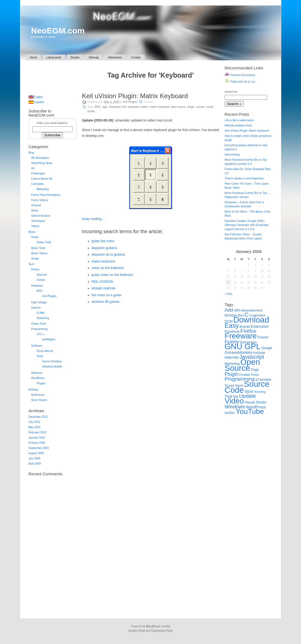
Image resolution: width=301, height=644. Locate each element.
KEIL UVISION (102, 282)
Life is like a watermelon (239, 120)
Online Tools (39, 324)
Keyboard (133, 107)
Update (248, 396)
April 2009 (35, 464)
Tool (228, 396)
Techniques (38, 221)
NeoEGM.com (58, 31)
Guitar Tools (44, 242)
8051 (98, 107)
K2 (168, 626)
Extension (260, 326)
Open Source (178, 107)
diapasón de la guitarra (108, 255)
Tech (31, 264)
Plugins (41, 383)
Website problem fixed (238, 125)
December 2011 (38, 417)
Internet (36, 308)
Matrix (144, 107)
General (36, 205)
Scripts (41, 280)
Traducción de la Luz (240, 82)
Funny (232, 342)
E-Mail (41, 313)
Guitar (35, 237)
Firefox (36, 269)
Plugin (191, 107)
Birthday (231, 315)
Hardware (37, 286)
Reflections (38, 395)
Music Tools (38, 248)
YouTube (250, 411)
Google (267, 348)
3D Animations (40, 158)
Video (234, 401)
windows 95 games (106, 302)
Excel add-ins (45, 351)
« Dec (229, 294)
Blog (31, 153)
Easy (232, 326)
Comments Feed (162, 631)
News (35, 211)
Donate (75, 57)
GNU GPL (243, 346)
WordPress (38, 378)
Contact (136, 57)
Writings (33, 390)
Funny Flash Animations (46, 195)
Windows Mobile (52, 367)
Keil (124, 107)
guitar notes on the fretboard (112, 275)
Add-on (232, 310)
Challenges (38, 173)
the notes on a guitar (107, 295)
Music (32, 232)
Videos (35, 226)
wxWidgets (49, 339)
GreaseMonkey (239, 352)
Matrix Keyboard (159, 107)
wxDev (230, 413)
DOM (229, 321)
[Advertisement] (151, 87)
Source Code (247, 387)
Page (255, 370)
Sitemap (94, 57)
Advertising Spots (42, 163)
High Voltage (39, 302)
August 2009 (36, 453)
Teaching (260, 392)
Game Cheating (52, 361)
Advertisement (251, 310)
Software (37, 346)
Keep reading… (93, 219)
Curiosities (38, 184)
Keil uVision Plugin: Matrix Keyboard (135, 96)
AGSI (105, 107)
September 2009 (39, 448)
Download (115, 107)
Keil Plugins (130, 102)
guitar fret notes (103, 241)
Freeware (241, 336)
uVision (200, 107)
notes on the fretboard (108, 268)
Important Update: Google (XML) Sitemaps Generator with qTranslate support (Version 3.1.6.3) (247, 225)
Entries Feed (137, 631)
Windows (37, 373)
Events (245, 327)
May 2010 (35, 427)
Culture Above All (42, 179)
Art (33, 168)
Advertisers (115, 57)
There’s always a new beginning (244, 178)
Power (255, 375)
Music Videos (39, 253)
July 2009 (34, 458)
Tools (40, 356)
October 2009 (37, 443)
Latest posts (54, 57)
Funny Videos (40, 200)
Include (259, 353)
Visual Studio (255, 402)
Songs (35, 259)
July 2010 (34, 422)
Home (34, 57)
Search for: (231, 92)
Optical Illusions (41, 216)
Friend (263, 337)
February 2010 (37, 432)
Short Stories (39, 400)
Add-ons (42, 275)
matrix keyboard (103, 261)
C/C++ (41, 334)
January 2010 (37, 438)
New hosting (232, 155)
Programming (40, 329)
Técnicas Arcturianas (240, 75)
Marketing (43, 189)
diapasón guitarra (104, 248)
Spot (249, 391)
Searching (43, 318)
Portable (245, 375)
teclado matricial (104, 288)
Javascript (252, 357)
